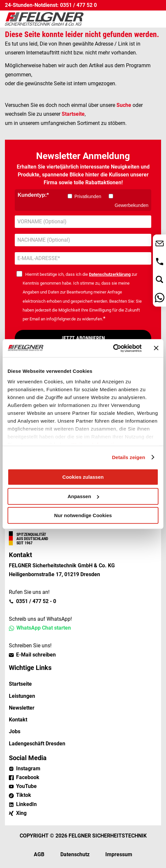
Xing (21, 813)
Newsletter (22, 708)
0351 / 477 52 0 (78, 5)
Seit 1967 (24, 543)
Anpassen (83, 496)
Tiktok (24, 795)
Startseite (73, 114)
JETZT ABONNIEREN (83, 338)
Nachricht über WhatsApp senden (159, 298)
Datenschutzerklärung (110, 274)
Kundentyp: (32, 195)
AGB (39, 854)
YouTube (26, 786)
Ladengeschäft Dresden (37, 744)
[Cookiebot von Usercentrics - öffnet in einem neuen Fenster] (113, 348)
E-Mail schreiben (36, 655)
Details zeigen (128, 457)
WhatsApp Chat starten (44, 628)
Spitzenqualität (31, 535)
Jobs (15, 731)
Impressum (119, 854)
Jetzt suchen (159, 280)
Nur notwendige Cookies (83, 515)
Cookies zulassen (83, 477)
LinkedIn (26, 804)
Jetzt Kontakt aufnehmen (159, 243)
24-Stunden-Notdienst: (32, 5)
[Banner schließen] (156, 348)
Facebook (28, 777)
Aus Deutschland (32, 539)
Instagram (28, 768)
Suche (124, 105)
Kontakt (18, 720)
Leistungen (22, 696)
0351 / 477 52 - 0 (36, 601)
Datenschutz (75, 854)
